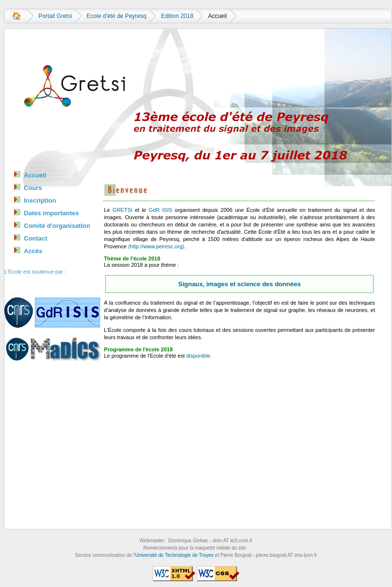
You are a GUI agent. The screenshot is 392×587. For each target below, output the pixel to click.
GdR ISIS (161, 210)
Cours (33, 188)
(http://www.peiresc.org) (156, 246)
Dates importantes (51, 213)
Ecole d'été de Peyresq (116, 16)
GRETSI (123, 210)
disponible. (199, 356)
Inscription (40, 200)
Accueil (17, 16)
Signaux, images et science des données (239, 284)
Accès (33, 251)
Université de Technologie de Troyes (175, 555)
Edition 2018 (177, 16)
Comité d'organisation (57, 226)
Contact (35, 238)
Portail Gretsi (55, 16)
